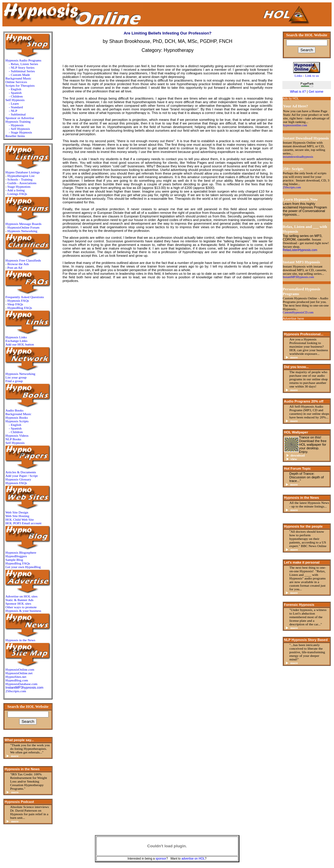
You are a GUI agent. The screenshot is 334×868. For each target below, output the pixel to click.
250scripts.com (16, 691)
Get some (316, 91)
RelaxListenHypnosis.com (300, 250)
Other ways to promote (21, 607)
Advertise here (293, 319)
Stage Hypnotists (19, 187)
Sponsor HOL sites (18, 603)
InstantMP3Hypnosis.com (298, 277)
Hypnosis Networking (23, 231)
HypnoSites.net (16, 677)
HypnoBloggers (16, 556)
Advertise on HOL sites (21, 596)
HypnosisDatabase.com (21, 684)
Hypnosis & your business (23, 611)
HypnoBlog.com (17, 680)
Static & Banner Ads (19, 600)
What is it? (298, 91)
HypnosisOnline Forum (24, 227)
